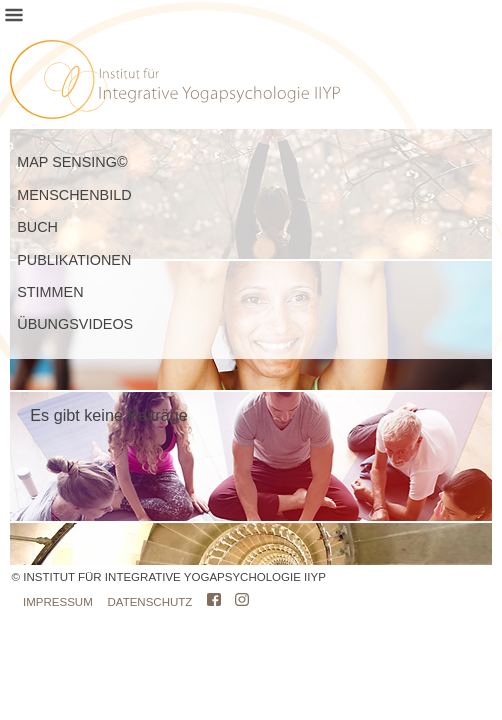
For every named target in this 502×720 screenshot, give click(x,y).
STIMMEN (50, 292)
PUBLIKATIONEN (74, 260)
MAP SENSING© (72, 162)
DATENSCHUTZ (150, 602)
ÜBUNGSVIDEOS (75, 324)
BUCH (37, 227)
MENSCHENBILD (74, 195)
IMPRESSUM (58, 602)
